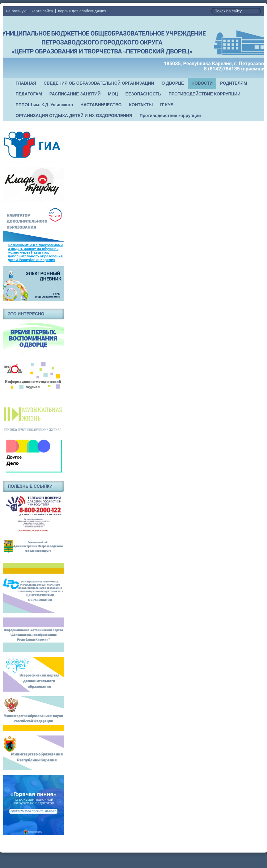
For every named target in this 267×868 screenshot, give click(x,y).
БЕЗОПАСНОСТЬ (143, 94)
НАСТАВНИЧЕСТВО (101, 105)
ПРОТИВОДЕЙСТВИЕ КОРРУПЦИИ (204, 94)
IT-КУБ (167, 105)
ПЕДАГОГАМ (29, 94)
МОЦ (113, 94)
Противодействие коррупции (170, 116)
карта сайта (42, 11)
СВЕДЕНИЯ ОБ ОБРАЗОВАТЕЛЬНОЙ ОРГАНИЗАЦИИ (99, 83)
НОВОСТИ (202, 83)
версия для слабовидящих (82, 11)
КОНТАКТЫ (141, 105)
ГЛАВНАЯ (26, 83)
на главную (16, 11)
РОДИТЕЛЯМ (234, 83)
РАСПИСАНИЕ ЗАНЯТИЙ (75, 94)
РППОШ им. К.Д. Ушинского (44, 105)
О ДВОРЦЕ (173, 83)
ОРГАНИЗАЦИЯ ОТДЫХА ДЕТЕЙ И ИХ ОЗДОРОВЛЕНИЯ (74, 116)
